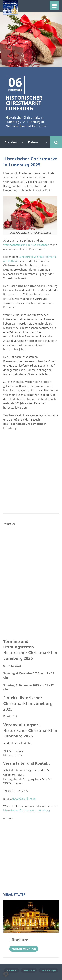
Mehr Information (24, 949)
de (34, 799)
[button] (6, 974)
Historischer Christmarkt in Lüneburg (27, 810)
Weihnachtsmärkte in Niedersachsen (26, 245)
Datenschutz (29, 970)
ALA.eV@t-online (22, 799)
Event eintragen (48, 970)
